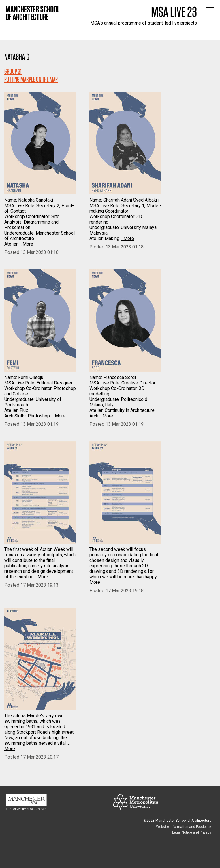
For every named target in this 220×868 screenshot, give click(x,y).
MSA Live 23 (174, 12)
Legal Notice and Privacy (192, 832)
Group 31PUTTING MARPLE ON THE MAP (31, 75)
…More (26, 244)
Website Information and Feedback (184, 827)
